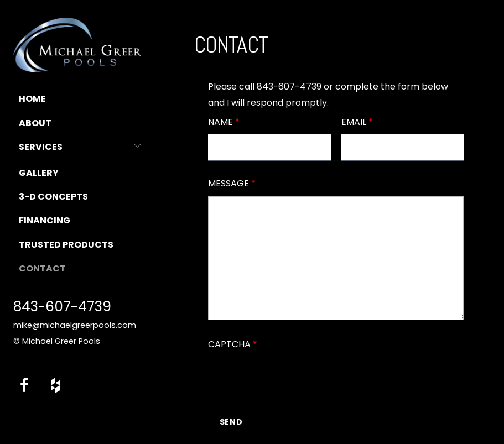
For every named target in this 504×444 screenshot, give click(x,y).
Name (224, 122)
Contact (42, 268)
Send (232, 422)
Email (357, 122)
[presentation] (292, 378)
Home (32, 99)
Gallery (39, 173)
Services (41, 147)
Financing (45, 220)
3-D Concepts (53, 197)
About (35, 123)
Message (232, 183)
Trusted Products (66, 245)
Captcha (233, 344)
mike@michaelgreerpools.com (75, 325)
